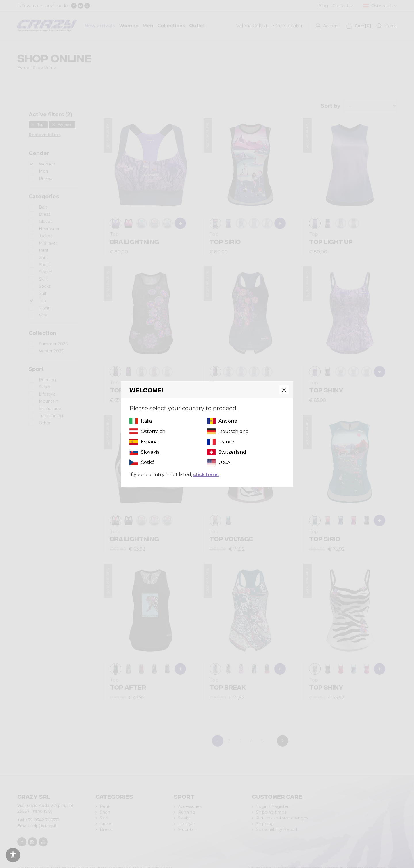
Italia (146, 421)
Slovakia (150, 452)
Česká (148, 462)
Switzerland (232, 452)
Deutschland (234, 431)
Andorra (228, 421)
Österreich (153, 431)
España (149, 442)
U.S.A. (225, 462)
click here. (206, 475)
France (226, 442)
